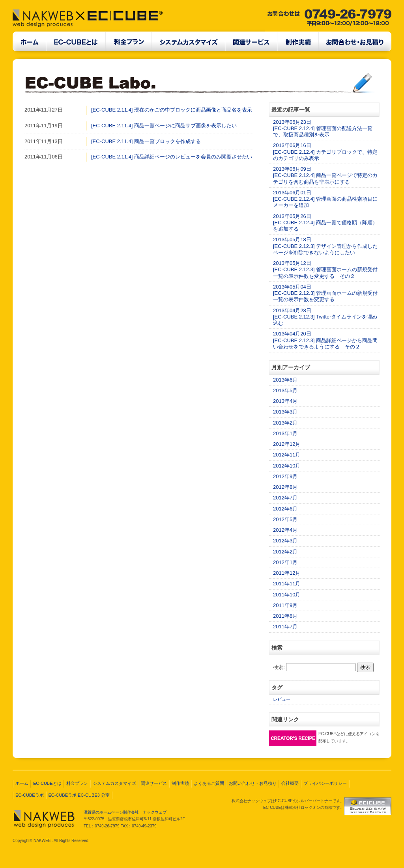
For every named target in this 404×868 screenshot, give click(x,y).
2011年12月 (287, 573)
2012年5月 (285, 519)
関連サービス (154, 783)
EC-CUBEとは (47, 783)
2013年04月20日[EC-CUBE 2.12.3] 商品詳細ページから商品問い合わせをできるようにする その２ (325, 340)
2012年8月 (285, 487)
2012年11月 (287, 455)
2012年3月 (285, 541)
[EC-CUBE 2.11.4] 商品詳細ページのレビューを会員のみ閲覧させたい (172, 157)
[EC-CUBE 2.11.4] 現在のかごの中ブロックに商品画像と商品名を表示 (172, 110)
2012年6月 (285, 509)
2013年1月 (285, 433)
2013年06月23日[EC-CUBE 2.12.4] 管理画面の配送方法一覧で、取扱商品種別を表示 (323, 129)
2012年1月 (285, 562)
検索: (279, 667)
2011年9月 (285, 605)
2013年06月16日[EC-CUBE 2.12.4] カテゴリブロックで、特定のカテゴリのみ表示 (325, 152)
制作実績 (180, 783)
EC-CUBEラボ (30, 795)
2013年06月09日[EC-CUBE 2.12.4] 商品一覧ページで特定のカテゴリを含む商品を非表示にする (325, 175)
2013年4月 (285, 401)
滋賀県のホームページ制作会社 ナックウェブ (125, 812)
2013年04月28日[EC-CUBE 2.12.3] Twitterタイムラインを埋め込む (325, 317)
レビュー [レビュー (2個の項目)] (282, 699)
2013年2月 (285, 423)
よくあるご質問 (209, 783)
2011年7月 (285, 627)
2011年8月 (285, 616)
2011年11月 (287, 584)
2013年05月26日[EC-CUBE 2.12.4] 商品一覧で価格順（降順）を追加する (325, 223)
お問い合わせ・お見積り (253, 783)
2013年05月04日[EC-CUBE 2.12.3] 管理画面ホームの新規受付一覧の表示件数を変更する (325, 293)
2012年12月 (287, 444)
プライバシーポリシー (325, 783)
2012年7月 (285, 498)
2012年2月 (285, 552)
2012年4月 (285, 530)
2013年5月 (285, 390)
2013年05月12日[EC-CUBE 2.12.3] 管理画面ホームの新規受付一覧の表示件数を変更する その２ (325, 270)
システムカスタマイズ (114, 783)
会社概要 (290, 783)
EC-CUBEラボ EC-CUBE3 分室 (79, 795)
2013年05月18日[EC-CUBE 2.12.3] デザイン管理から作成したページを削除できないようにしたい (325, 246)
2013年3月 (285, 412)
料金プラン (77, 783)
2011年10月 (287, 595)
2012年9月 (285, 476)
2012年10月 (287, 466)
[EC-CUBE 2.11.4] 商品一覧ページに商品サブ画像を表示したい (164, 126)
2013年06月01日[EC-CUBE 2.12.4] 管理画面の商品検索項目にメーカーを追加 (325, 199)
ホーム (22, 783)
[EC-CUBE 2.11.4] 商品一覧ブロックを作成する (146, 141)
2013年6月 (285, 380)
